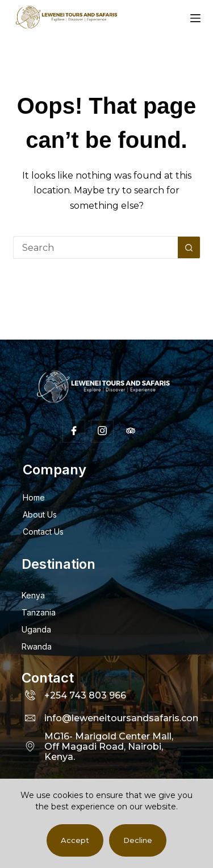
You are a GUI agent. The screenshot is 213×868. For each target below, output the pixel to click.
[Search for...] (95, 247)
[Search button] (189, 247)
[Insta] (102, 431)
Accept (75, 840)
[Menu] (195, 18)
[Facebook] (74, 431)
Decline (138, 840)
